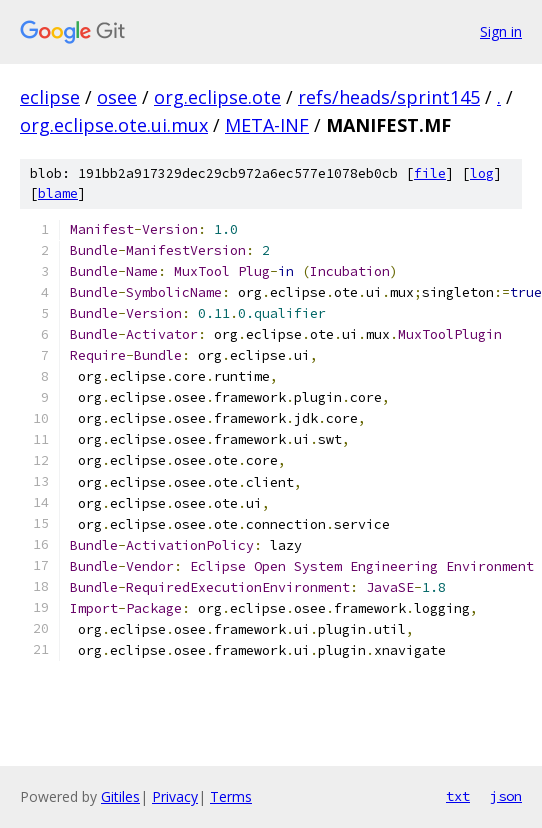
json (506, 796)
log (482, 173)
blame (58, 193)
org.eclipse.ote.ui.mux (114, 125)
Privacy (175, 796)
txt (458, 796)
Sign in (501, 31)
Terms (231, 796)
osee (117, 97)
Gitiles (120, 796)
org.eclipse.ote (217, 97)
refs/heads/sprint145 (389, 97)
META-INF (267, 125)
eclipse (50, 97)
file (430, 173)
